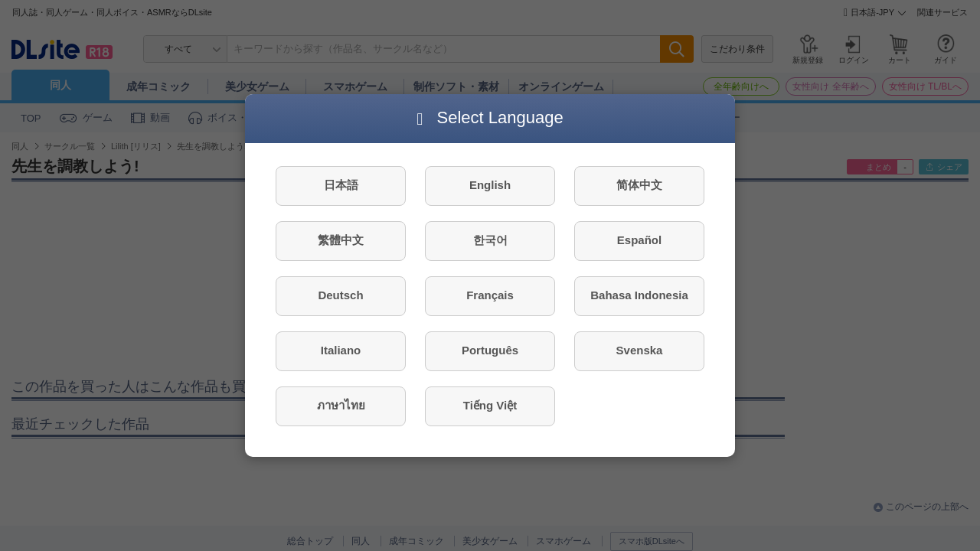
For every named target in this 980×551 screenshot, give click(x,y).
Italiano (341, 350)
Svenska (640, 350)
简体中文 (639, 185)
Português (490, 350)
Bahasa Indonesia (639, 295)
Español (639, 240)
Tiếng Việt (490, 405)
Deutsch (340, 295)
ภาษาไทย (341, 405)
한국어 (490, 240)
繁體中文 (341, 240)
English (490, 185)
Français (490, 295)
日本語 (341, 185)
